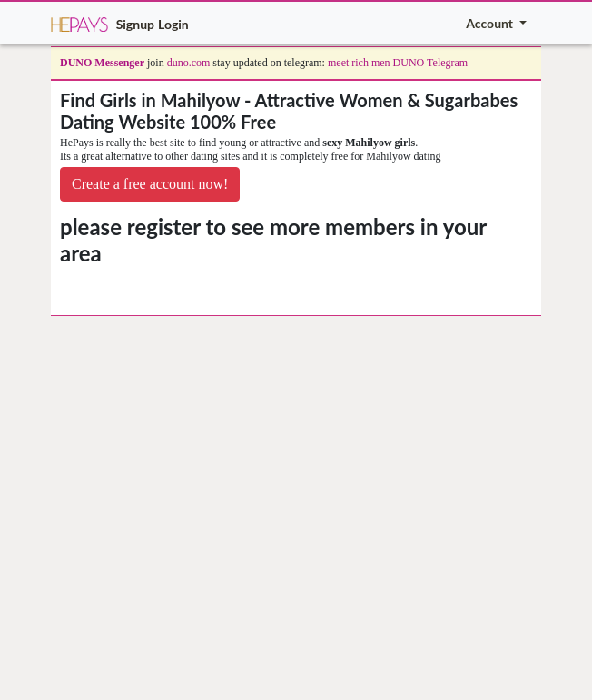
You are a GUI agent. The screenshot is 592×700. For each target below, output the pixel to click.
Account (491, 23)
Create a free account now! (150, 184)
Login (173, 24)
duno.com (189, 63)
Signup (135, 24)
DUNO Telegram (431, 63)
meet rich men (359, 63)
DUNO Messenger (102, 63)
